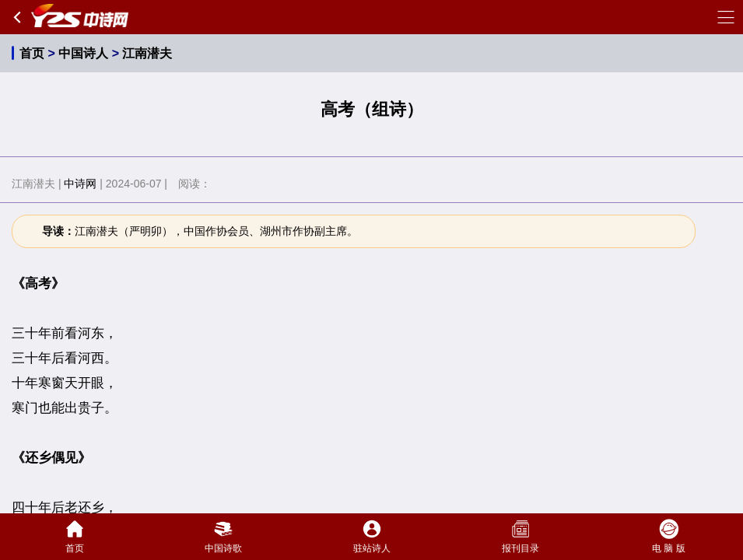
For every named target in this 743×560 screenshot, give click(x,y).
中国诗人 (83, 53)
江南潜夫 (147, 53)
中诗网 (80, 184)
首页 (32, 53)
